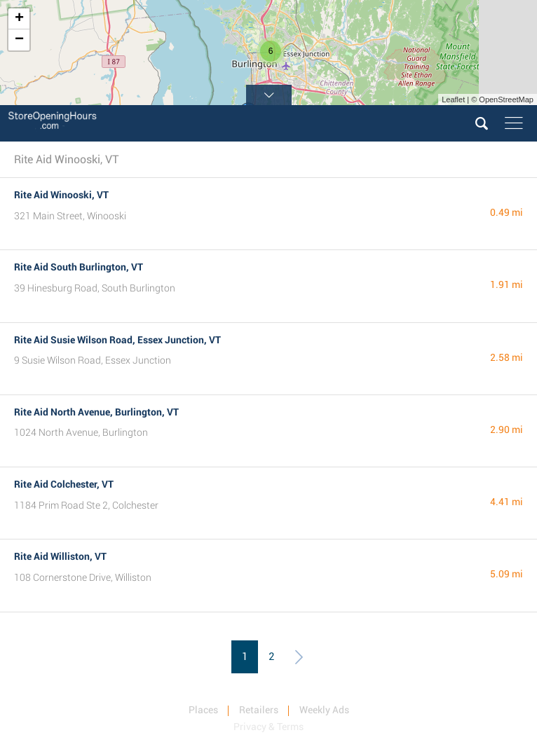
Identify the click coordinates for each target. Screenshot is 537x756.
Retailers (259, 710)
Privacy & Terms (268, 727)
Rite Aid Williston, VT (60, 556)
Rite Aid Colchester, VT (64, 484)
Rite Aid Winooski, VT (61, 195)
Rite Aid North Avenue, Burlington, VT (96, 412)
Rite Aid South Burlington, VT (79, 267)
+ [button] (19, 19)
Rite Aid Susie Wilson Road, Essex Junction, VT (117, 340)
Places (203, 710)
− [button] (19, 40)
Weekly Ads (324, 710)
